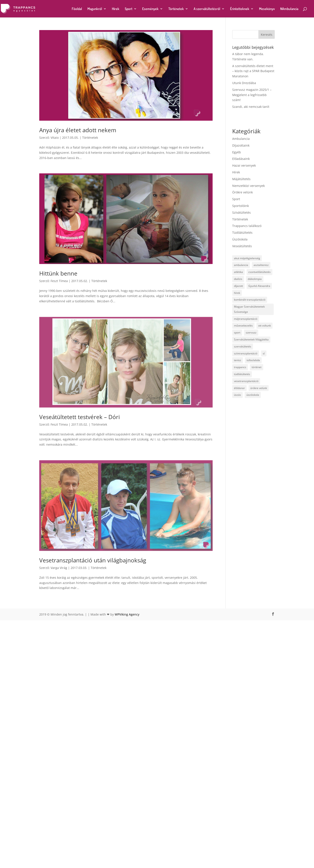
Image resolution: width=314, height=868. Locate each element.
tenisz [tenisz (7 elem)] (238, 360)
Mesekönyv (267, 9)
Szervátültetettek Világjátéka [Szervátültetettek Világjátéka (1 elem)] (251, 339)
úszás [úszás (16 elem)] (237, 395)
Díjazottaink (241, 145)
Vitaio (55, 138)
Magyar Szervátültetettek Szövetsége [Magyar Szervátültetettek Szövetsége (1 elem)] (249, 309)
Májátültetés (241, 179)
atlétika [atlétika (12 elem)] (238, 272)
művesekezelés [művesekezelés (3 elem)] (243, 326)
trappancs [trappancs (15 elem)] (240, 367)
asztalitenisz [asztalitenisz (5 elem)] (261, 265)
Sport (129, 9)
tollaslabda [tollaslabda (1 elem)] (253, 360)
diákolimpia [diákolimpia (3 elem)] (255, 279)
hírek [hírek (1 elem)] (237, 293)
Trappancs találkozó (247, 226)
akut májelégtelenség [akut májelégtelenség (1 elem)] (247, 258)
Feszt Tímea (59, 281)
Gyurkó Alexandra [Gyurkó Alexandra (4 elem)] (259, 286)
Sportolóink (241, 206)
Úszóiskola (240, 239)
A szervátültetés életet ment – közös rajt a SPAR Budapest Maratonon (253, 71)
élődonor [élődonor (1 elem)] (239, 388)
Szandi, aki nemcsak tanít (251, 107)
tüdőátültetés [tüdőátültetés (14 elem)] (242, 374)
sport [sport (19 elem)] (237, 332)
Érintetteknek (240, 9)
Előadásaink (241, 159)
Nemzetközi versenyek (248, 186)
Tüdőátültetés (242, 233)
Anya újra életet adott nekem (78, 130)
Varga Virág (59, 733)
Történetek (176, 9)
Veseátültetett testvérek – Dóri (80, 499)
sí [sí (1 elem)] (264, 353)
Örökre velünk (242, 192)
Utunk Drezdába (244, 83)
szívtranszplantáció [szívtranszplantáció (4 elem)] (246, 353)
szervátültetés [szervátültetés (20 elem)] (243, 346)
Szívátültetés (241, 212)
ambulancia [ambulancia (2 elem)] (241, 265)
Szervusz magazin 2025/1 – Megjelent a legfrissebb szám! (252, 95)
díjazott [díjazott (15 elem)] (238, 286)
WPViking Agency (127, 779)
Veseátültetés (242, 246)
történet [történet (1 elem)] (257, 367)
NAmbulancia (289, 9)
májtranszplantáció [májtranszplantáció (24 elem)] (246, 319)
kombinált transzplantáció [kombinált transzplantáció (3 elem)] (250, 300)
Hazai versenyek (244, 165)
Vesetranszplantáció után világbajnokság (93, 725)
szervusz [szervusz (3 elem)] (251, 332)
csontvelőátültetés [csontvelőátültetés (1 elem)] (259, 272)
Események (150, 9)
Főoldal (77, 9)
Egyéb (237, 152)
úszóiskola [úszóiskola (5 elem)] (253, 395)
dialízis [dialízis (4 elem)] (238, 279)
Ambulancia (241, 139)
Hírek (116, 9)
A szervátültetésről (207, 9)
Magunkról (95, 9)
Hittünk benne (58, 273)
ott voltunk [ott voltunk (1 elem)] (265, 326)
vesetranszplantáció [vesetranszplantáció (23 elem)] (246, 381)
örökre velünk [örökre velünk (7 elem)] (259, 388)
